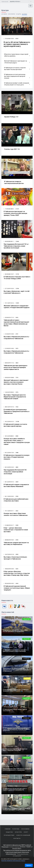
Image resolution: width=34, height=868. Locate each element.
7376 (17, 378)
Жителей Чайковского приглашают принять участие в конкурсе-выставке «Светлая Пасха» (16, 382)
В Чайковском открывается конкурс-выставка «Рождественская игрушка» (17, 457)
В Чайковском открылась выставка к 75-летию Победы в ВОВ (17, 278)
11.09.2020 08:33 (9, 209)
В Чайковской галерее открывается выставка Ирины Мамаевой (16, 485)
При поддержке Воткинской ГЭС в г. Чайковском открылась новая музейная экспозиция (16, 246)
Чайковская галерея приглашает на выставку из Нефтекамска (16, 544)
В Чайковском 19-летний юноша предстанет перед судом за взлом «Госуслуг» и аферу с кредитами (17, 729)
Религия (27, 678)
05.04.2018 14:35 (9, 583)
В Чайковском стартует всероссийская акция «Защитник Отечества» (15, 750)
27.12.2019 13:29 (9, 289)
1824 (16, 666)
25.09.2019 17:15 (9, 317)
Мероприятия (12, 14)
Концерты (18, 14)
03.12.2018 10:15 (9, 482)
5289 (17, 525)
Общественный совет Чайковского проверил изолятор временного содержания (17, 769)
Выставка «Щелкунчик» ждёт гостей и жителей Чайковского (17, 292)
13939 (17, 303)
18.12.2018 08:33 (9, 436)
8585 (17, 436)
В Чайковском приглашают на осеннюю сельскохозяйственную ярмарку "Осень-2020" (15, 213)
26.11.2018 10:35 (9, 496)
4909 (17, 554)
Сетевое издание (14, 847)
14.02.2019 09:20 (9, 392)
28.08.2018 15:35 (9, 540)
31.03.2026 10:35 (8, 766)
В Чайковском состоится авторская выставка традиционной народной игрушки (17, 76)
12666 (17, 241)
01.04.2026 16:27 (8, 725)
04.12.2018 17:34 (9, 453)
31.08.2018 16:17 (9, 525)
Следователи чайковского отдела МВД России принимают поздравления (15, 631)
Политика (16, 829)
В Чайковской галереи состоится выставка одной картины (15, 425)
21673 (17, 209)
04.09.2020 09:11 (9, 241)
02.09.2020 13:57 (9, 274)
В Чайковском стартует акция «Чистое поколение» (15, 710)
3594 (17, 540)
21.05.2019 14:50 (9, 334)
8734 (17, 39)
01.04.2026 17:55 (8, 707)
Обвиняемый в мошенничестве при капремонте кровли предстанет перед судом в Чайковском (17, 670)
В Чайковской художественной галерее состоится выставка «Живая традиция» (17, 588)
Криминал (26, 659)
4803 (17, 467)
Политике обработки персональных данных (13, 861)
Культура (18, 832)
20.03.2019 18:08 (9, 378)
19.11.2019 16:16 (9, 303)
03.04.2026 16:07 (8, 628)
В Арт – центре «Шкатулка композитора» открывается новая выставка (16, 530)
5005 (16, 687)
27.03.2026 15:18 (8, 806)
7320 (17, 407)
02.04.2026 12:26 (8, 666)
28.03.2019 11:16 (9, 363)
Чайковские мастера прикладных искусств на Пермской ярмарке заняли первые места (16, 367)
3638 (16, 707)
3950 (17, 496)
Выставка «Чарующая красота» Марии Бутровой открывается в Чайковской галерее (15, 397)
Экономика (25, 829)
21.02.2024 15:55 (9, 39)
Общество (27, 619)
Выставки (24, 14)
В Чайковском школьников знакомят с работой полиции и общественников (15, 651)
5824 (17, 363)
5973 (17, 348)
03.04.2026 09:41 (8, 647)
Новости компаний (23, 835)
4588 (17, 453)
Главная (8, 829)
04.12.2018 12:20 (9, 467)
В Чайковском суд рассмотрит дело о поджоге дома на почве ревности (15, 789)
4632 (17, 511)
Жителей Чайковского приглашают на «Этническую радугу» (17, 62)
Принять (29, 865)
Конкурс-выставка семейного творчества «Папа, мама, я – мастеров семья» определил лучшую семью (17, 441)
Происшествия (9, 835)
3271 (16, 766)
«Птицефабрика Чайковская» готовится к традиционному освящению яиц (16, 690)
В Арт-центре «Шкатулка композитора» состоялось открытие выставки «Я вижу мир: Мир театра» (17, 573)
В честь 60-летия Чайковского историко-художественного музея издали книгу (17, 44)
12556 (17, 289)
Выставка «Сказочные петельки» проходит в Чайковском (15, 558)
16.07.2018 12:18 (9, 554)
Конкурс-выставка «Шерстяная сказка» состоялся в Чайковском (16, 514)
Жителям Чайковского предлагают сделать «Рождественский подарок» (17, 307)
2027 (16, 746)
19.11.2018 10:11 (9, 511)
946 (16, 647)
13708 (17, 422)
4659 (17, 482)
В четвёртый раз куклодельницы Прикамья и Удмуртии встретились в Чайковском (17, 411)
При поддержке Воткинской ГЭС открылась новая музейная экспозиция (15, 472)
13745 (17, 274)
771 (16, 628)
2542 (16, 786)
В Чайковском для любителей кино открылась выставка (16, 500)
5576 (17, 392)
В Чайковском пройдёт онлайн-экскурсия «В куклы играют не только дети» (17, 84)
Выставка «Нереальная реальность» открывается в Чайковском (17, 338)
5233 (17, 569)
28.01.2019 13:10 (9, 407)
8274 (16, 806)
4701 (17, 334)
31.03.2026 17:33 (8, 746)
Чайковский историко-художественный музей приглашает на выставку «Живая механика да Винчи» (16, 323)
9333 (17, 317)
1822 (16, 725)
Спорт (26, 832)
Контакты (17, 838)
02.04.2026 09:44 (8, 687)
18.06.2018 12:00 (9, 569)
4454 (17, 583)
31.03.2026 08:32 (8, 786)
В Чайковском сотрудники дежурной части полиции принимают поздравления (16, 809)
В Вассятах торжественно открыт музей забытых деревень (17, 55)
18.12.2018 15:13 (9, 422)
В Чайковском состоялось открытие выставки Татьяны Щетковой (17, 69)
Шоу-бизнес (4, 14)
